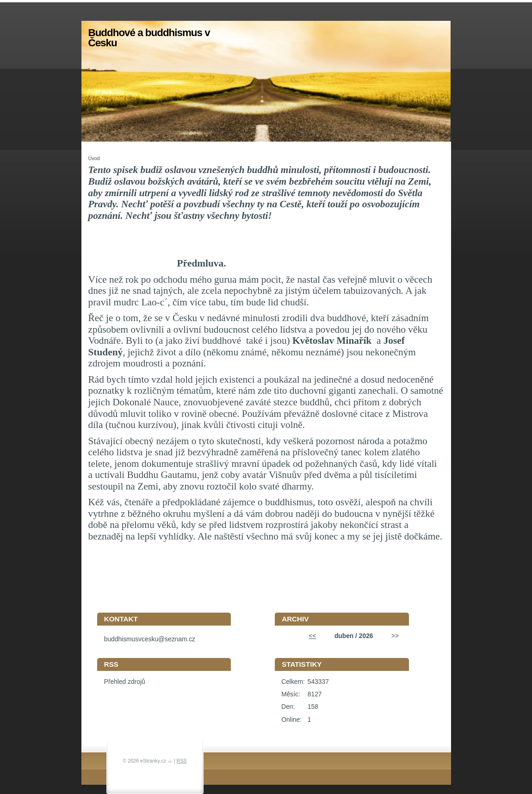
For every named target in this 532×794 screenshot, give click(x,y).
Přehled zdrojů (125, 682)
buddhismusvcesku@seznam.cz (150, 639)
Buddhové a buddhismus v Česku (149, 38)
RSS (182, 761)
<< (312, 636)
